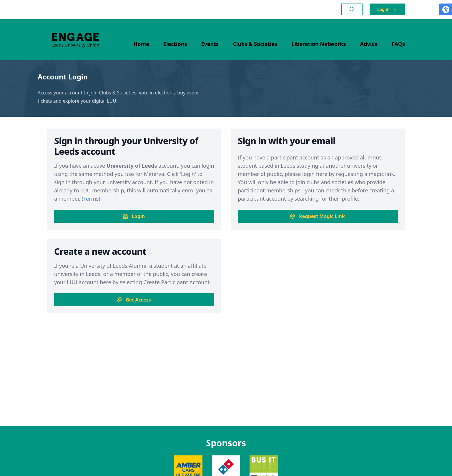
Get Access (133, 300)
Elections (175, 44)
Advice (369, 44)
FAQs (398, 44)
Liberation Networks (319, 44)
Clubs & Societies (255, 44)
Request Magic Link (317, 216)
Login (134, 216)
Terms (91, 199)
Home (141, 44)
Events (210, 44)
